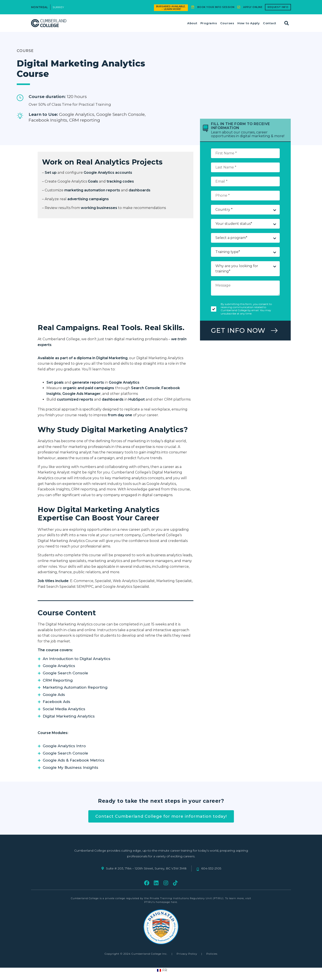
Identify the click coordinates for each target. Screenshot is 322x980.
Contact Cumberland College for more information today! (161, 816)
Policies (212, 954)
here (174, 902)
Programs (209, 23)
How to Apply (249, 23)
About (192, 23)
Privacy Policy (187, 954)
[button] (287, 23)
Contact (270, 23)
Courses (227, 23)
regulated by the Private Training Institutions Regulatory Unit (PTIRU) (175, 898)
